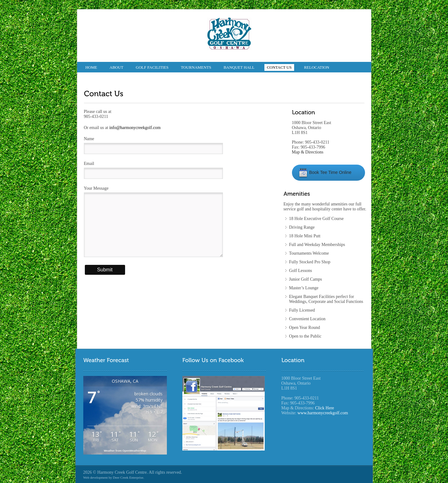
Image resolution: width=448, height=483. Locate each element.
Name (89, 139)
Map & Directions (308, 152)
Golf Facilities (152, 67)
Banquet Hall (239, 67)
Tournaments (196, 67)
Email (89, 164)
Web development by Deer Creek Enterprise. (114, 477)
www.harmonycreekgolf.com (323, 413)
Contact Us (279, 67)
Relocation (317, 67)
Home (91, 67)
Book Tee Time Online (325, 172)
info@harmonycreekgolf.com (135, 128)
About (117, 67)
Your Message (96, 188)
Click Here (325, 408)
